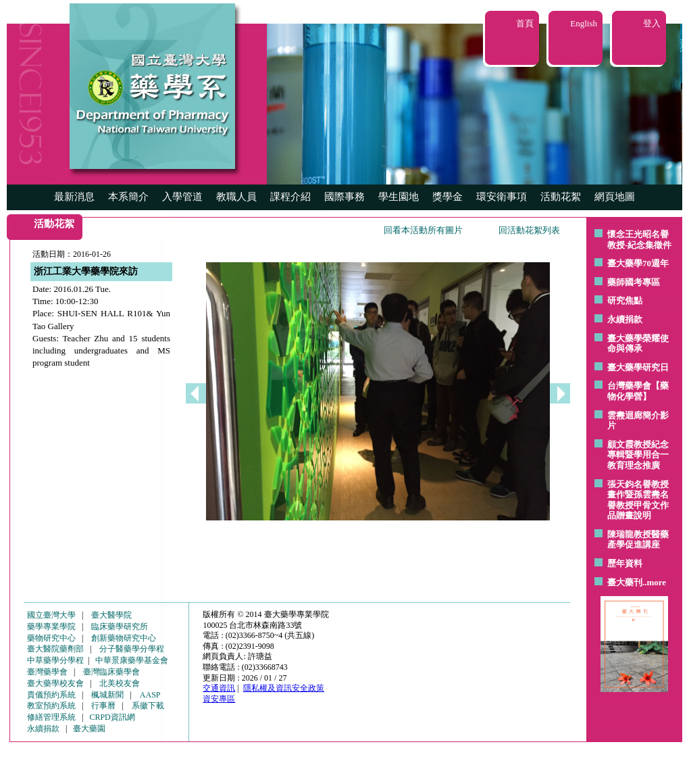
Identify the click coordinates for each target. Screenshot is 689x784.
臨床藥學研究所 (120, 627)
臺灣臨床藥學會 (111, 672)
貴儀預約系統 (51, 695)
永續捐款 (625, 319)
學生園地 (399, 197)
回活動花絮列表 (529, 230)
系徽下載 (148, 706)
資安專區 (219, 699)
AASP (150, 695)
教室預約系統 (51, 706)
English (584, 23)
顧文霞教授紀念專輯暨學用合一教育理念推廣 (638, 455)
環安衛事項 (502, 197)
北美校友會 (120, 683)
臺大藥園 (89, 729)
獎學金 (448, 197)
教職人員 (236, 197)
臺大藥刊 (625, 582)
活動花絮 (561, 197)
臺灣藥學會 (47, 672)
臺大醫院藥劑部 (55, 649)
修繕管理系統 (51, 717)
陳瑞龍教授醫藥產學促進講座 (638, 540)
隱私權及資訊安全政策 (284, 688)
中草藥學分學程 (55, 660)
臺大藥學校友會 (55, 683)
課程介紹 (290, 197)
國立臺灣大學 (51, 615)
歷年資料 (625, 563)
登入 (652, 23)
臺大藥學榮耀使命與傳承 (638, 344)
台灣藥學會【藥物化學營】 (638, 391)
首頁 (525, 23)
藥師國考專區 (634, 282)
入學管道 (182, 197)
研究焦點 (625, 300)
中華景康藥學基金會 (132, 660)
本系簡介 (128, 197)
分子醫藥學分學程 (132, 649)
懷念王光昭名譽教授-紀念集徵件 (639, 240)
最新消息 (74, 197)
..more (654, 582)
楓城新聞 (107, 695)
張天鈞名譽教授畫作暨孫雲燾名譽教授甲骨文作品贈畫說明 (638, 500)
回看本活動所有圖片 (423, 230)
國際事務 (344, 197)
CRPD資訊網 (112, 717)
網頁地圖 (615, 197)
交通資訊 (219, 688)
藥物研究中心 (51, 638)
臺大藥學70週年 (638, 263)
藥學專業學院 (51, 627)
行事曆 (103, 706)
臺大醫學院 (111, 615)
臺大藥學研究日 (638, 367)
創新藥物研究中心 (124, 638)
